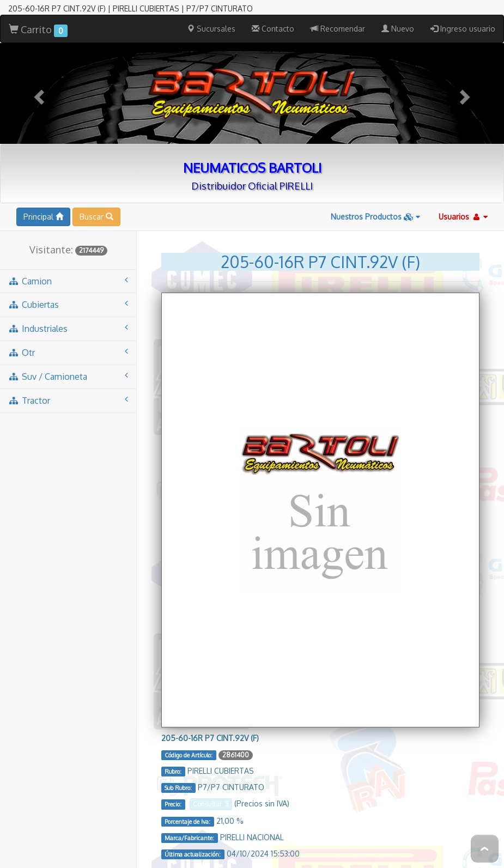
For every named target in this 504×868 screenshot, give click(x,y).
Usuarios (463, 168)
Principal (43, 168)
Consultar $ (211, 755)
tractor (68, 351)
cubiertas (68, 255)
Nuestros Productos (375, 168)
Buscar (96, 168)
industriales (68, 279)
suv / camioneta (68, 327)
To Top (485, 849)
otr (68, 303)
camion (68, 232)
